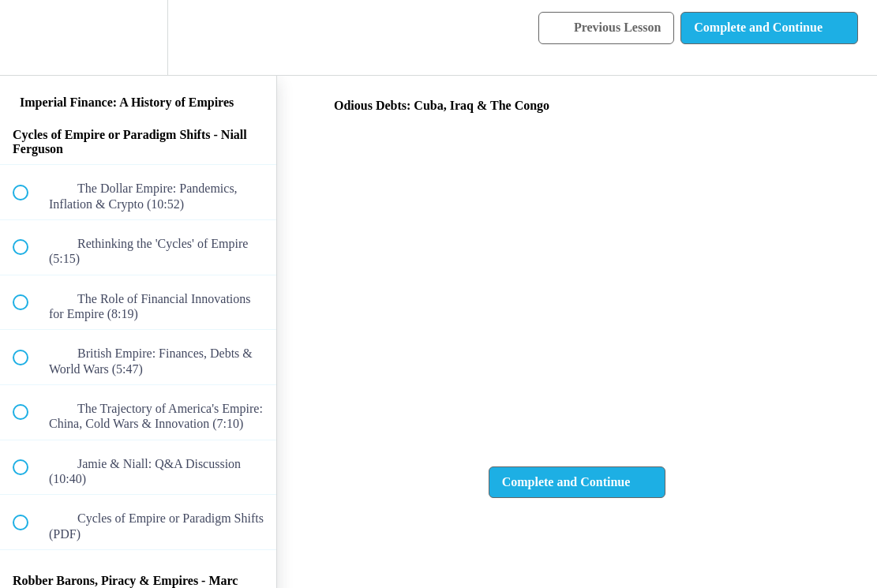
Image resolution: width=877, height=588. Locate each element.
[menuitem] (138, 37)
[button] (29, 37)
